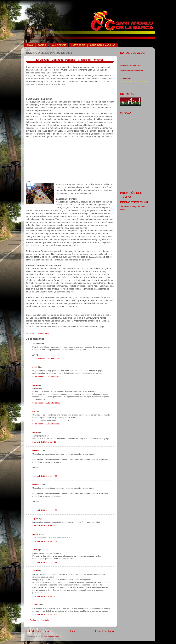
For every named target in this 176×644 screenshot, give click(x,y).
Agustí (35, 519)
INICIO (30, 45)
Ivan (34, 411)
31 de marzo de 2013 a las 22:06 (46, 403)
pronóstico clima (134, 202)
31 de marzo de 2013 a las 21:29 (46, 359)
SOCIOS (42, 45)
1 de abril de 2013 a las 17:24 (45, 562)
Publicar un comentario (39, 620)
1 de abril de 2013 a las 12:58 (45, 541)
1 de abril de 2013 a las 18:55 (45, 596)
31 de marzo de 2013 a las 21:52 (46, 377)
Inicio (73, 631)
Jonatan (36, 605)
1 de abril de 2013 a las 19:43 (45, 614)
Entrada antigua (104, 631)
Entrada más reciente (39, 631)
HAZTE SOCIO (78, 45)
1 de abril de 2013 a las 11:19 (45, 476)
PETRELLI (37, 450)
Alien (35, 550)
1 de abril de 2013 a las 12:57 (45, 526)
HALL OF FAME (58, 45)
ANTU (35, 385)
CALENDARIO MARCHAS (103, 45)
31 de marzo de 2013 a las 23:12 (46, 424)
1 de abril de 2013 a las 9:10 (44, 442)
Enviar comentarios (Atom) (49, 637)
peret (35, 367)
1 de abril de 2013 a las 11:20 (45, 510)
